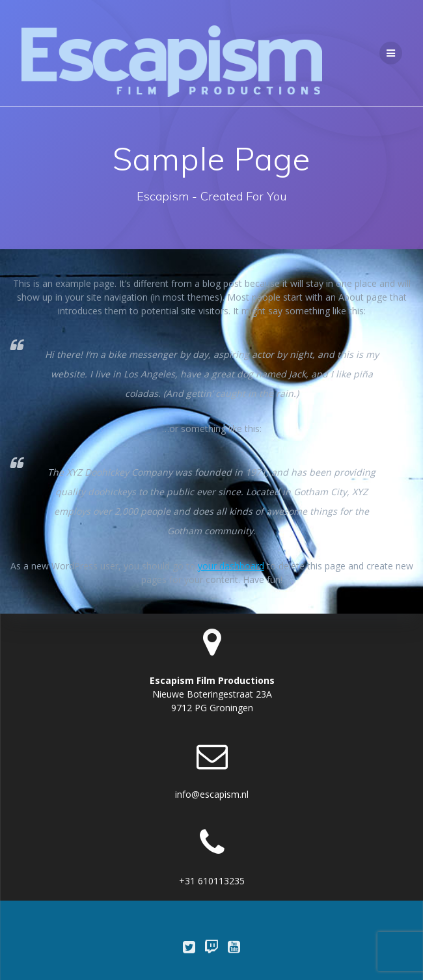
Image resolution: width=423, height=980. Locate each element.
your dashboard (231, 566)
